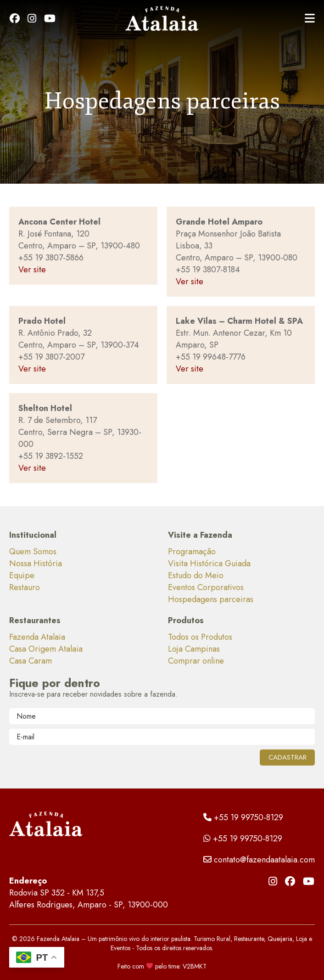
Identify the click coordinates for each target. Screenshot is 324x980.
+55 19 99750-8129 (243, 817)
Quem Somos (33, 552)
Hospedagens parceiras (211, 599)
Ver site (32, 270)
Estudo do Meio (196, 575)
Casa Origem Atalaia (46, 649)
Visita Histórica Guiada (209, 563)
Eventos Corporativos (206, 587)
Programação (192, 552)
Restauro (25, 587)
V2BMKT (195, 966)
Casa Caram (31, 661)
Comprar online (196, 661)
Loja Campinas (194, 649)
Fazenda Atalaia (37, 637)
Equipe (22, 575)
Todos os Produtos (200, 637)
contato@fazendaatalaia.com (259, 860)
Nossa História (36, 563)
